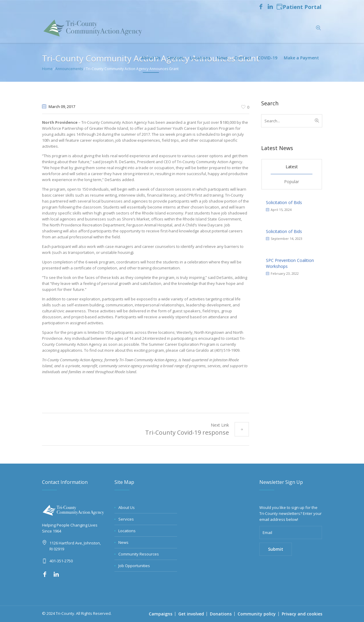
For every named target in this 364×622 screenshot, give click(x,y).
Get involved (191, 614)
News (123, 542)
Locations (127, 531)
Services (126, 519)
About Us (127, 507)
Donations (221, 614)
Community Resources (139, 554)
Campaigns (161, 614)
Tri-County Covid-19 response (187, 432)
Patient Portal (299, 7)
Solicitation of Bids (284, 202)
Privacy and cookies (302, 614)
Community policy (257, 614)
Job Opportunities (134, 566)
